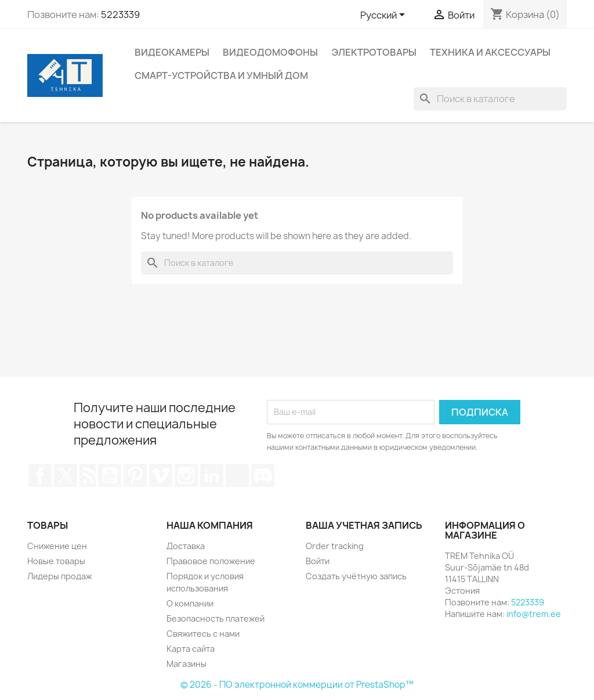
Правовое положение (211, 561)
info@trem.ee (534, 614)
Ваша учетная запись (364, 525)
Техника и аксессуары (490, 52)
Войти (318, 561)
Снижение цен (57, 546)
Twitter (66, 475)
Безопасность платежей (215, 618)
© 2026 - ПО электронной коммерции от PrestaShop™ (297, 685)
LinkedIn (212, 475)
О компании (190, 603)
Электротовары (374, 52)
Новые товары (56, 561)
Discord (263, 475)
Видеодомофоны (270, 52)
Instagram (186, 475)
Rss (88, 475)
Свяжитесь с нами (203, 634)
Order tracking (335, 546)
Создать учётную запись (356, 576)
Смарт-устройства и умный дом (221, 75)
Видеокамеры (172, 52)
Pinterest (135, 475)
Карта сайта (191, 649)
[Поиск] (490, 99)
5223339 (120, 15)
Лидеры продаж (59, 576)
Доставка (186, 546)
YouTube (110, 475)
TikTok (237, 475)
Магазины (186, 664)
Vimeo (161, 475)
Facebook (40, 475)
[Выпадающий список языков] (385, 16)
